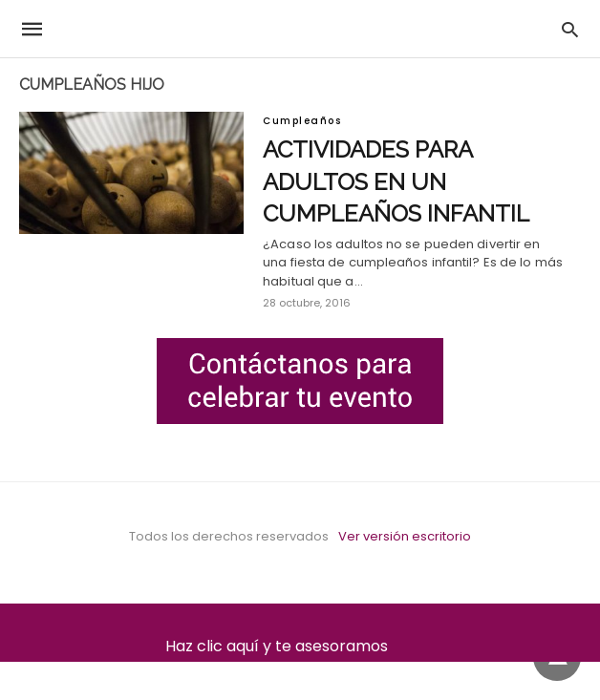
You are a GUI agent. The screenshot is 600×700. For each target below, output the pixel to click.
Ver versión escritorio (405, 536)
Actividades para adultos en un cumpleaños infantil (396, 181)
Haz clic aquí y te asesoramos (300, 646)
